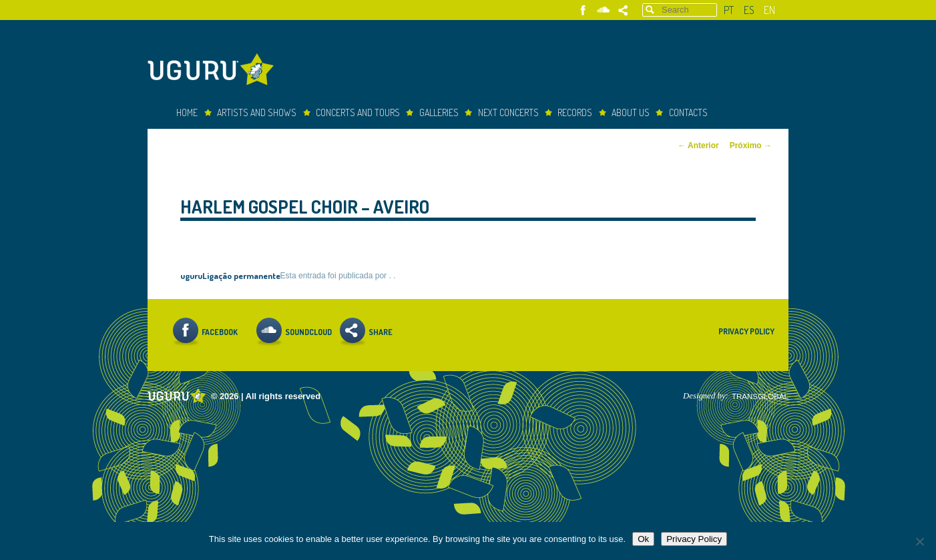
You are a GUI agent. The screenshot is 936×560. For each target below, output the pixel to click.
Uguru (214, 71)
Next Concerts (508, 112)
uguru (191, 275)
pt (729, 10)
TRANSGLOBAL (760, 396)
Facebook (583, 10)
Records (575, 112)
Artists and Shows (257, 112)
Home (187, 112)
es (749, 10)
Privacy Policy (746, 331)
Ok (643, 539)
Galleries (439, 112)
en (769, 10)
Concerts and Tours (358, 112)
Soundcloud (603, 10)
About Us (631, 112)
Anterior (698, 146)
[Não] (919, 541)
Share (623, 10)
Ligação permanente (241, 275)
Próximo (751, 146)
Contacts (688, 112)
